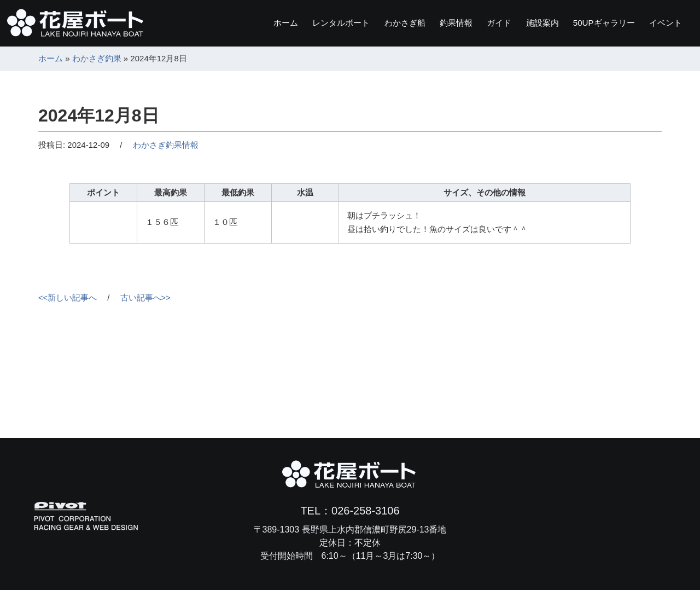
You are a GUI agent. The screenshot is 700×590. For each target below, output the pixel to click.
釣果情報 (431, 23)
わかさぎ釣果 (97, 58)
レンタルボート (304, 23)
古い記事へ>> (146, 297)
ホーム (243, 23)
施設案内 (527, 23)
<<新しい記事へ (68, 297)
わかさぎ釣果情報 (166, 145)
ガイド (479, 23)
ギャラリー (595, 23)
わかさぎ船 (374, 23)
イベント (663, 23)
